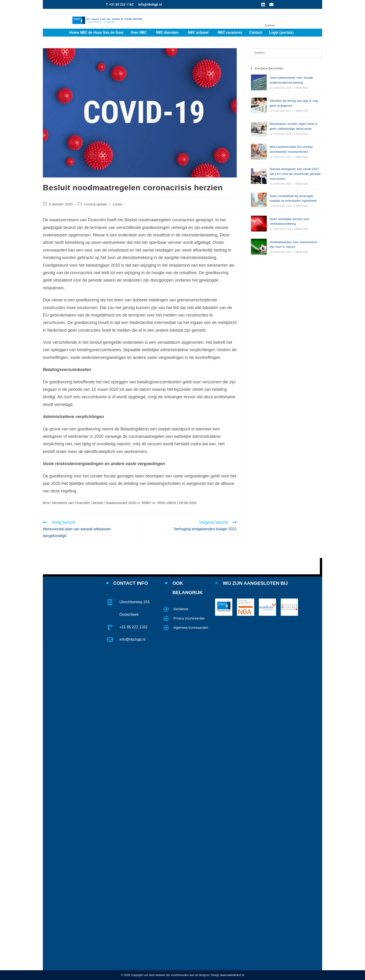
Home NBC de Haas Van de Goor (96, 32)
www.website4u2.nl (232, 975)
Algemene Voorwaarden (191, 627)
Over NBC (139, 32)
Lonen (118, 204)
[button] (140, 33)
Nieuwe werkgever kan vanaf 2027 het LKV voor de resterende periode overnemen (295, 174)
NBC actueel (198, 32)
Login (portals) (281, 32)
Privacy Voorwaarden (189, 618)
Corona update (95, 204)
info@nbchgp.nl (150, 4)
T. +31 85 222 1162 (120, 4)
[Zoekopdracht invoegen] (277, 26)
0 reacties (301, 88)
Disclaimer (181, 609)
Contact (256, 32)
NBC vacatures (230, 32)
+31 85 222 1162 (133, 627)
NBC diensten (167, 32)
